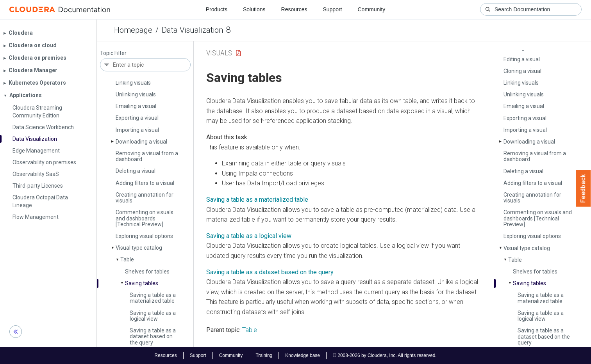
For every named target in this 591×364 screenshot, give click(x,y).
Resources (294, 9)
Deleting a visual (136, 171)
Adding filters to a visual (145, 183)
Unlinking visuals (136, 94)
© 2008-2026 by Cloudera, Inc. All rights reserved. (385, 355)
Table (127, 259)
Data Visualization (192, 30)
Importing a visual (137, 130)
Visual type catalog (139, 248)
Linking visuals (133, 83)
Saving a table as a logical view (153, 316)
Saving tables (142, 283)
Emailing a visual (136, 106)
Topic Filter (113, 53)
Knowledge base (303, 355)
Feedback (583, 188)
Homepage (133, 30)
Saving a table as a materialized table (153, 298)
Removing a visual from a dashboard (147, 156)
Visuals (219, 53)
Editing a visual (522, 59)
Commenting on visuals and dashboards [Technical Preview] (145, 218)
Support (332, 9)
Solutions (254, 9)
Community (372, 9)
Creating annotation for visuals (145, 198)
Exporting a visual (137, 118)
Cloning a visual (522, 71)
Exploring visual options (144, 236)
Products (217, 9)
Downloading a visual (141, 142)
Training (264, 355)
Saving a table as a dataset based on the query (153, 336)
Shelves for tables (147, 272)
